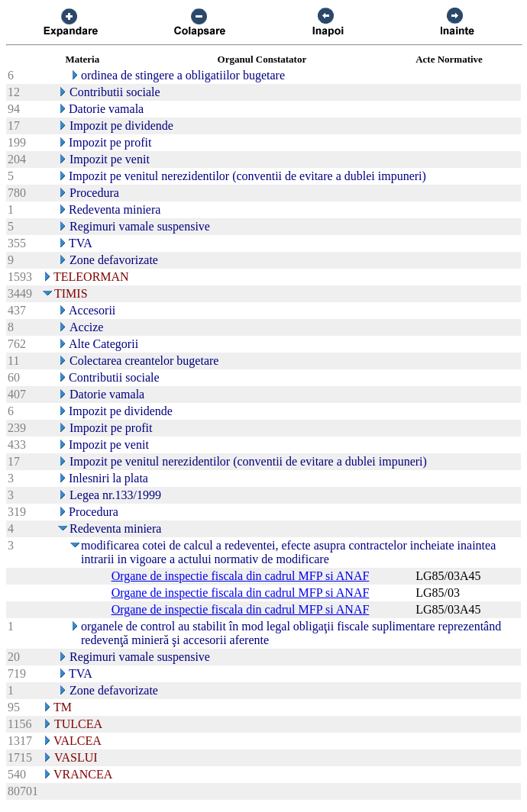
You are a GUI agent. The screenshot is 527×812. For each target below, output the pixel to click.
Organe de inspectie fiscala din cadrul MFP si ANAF (241, 576)
